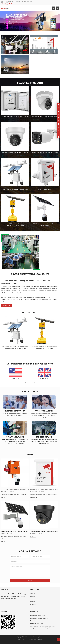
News (13, 490)
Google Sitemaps (39, 638)
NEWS (30, 453)
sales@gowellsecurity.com (25, 1)
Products (32, 595)
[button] (28, 30)
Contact (7, 2)
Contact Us (33, 603)
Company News (34, 598)
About (3, 2)
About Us (33, 592)
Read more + (7, 305)
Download (33, 600)
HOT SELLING (30, 312)
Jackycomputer (38, 619)
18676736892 (40, 622)
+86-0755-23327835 (8, 1)
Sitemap (31, 638)
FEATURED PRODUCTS (30, 83)
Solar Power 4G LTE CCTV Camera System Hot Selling (17, 530)
